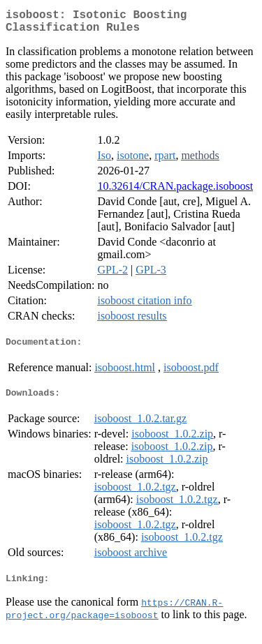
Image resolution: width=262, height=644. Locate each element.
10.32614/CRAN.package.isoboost (175, 192)
